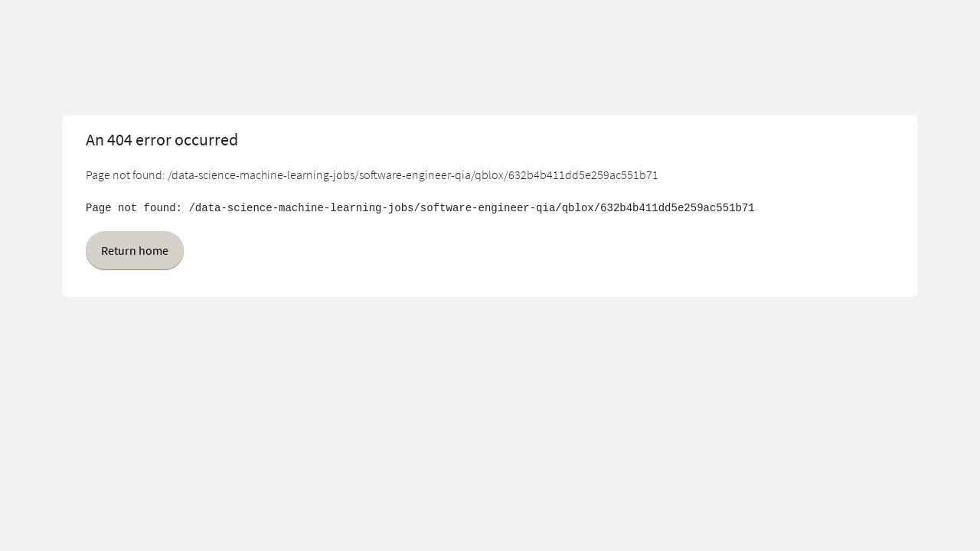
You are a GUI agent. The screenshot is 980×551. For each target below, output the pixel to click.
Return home (135, 250)
